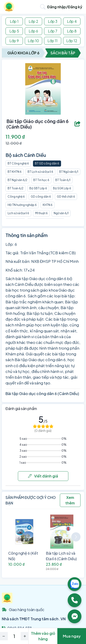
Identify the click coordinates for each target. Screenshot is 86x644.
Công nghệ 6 (16, 197)
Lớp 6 (33, 31)
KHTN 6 (48, 205)
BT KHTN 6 (15, 172)
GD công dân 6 (41, 197)
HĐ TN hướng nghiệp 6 (22, 205)
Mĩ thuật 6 (41, 213)
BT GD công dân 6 (47, 163)
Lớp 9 (14, 41)
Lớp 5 (14, 31)
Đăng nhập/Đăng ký (65, 7)
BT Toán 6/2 (15, 188)
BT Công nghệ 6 (18, 163)
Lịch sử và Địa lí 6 (18, 213)
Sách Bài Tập (63, 53)
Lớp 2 (33, 21)
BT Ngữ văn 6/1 (69, 172)
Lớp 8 (72, 31)
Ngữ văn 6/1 (61, 213)
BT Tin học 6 (41, 180)
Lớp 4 (72, 21)
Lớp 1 (14, 21)
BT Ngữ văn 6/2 (17, 180)
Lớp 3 (53, 21)
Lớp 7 (53, 31)
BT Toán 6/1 (63, 180)
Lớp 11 (53, 41)
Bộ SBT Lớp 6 (38, 188)
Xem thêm (70, 500)
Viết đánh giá (43, 476)
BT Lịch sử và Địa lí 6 (40, 172)
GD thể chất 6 (66, 197)
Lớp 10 (33, 41)
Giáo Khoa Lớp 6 (23, 53)
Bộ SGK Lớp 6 (62, 188)
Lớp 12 (72, 41)
